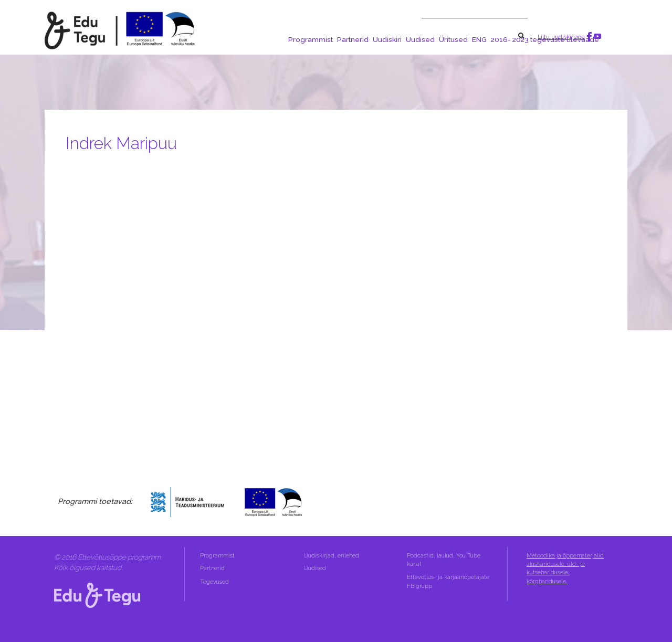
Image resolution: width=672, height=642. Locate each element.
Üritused (453, 39)
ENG (479, 39)
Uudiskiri (387, 39)
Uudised (420, 39)
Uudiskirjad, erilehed (332, 556)
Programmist (311, 39)
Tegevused (215, 582)
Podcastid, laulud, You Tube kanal (444, 560)
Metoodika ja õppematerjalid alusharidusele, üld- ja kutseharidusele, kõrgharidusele (565, 569)
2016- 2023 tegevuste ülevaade (545, 39)
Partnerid (353, 39)
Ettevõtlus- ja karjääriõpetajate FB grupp (448, 581)
